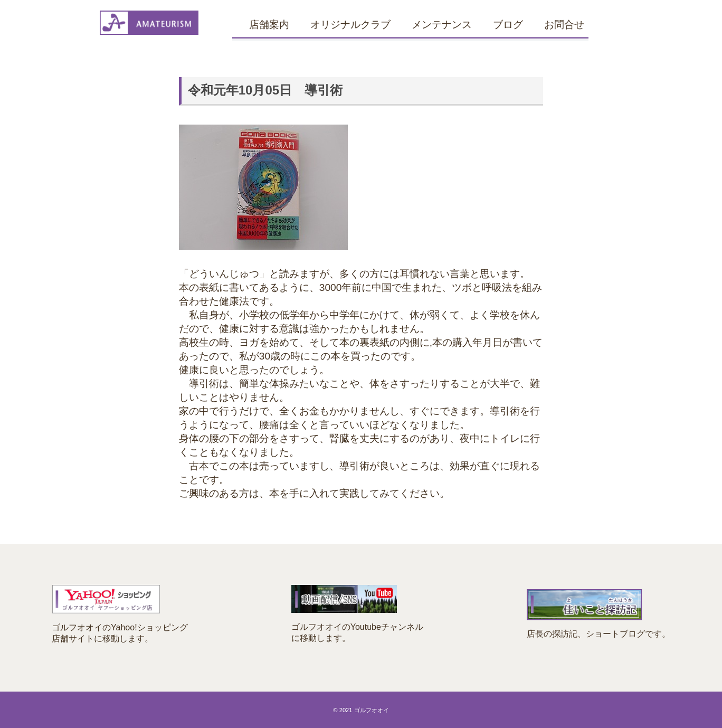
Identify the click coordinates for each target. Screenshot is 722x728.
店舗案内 (269, 25)
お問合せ (564, 25)
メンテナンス (442, 25)
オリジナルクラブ (350, 25)
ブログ (508, 25)
